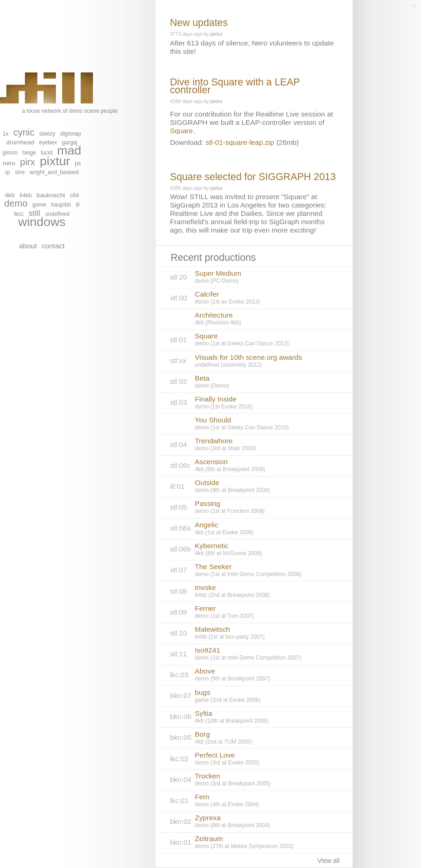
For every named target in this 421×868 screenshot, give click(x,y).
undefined (57, 214)
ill (78, 205)
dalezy (48, 134)
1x (6, 134)
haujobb (61, 205)
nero (9, 163)
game (39, 205)
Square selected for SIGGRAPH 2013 (253, 177)
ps (78, 163)
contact (53, 246)
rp (8, 172)
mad (69, 150)
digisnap (71, 134)
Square (181, 131)
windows (42, 222)
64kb (26, 195)
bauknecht (51, 195)
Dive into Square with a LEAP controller (235, 86)
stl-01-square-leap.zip (240, 142)
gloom (10, 153)
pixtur (55, 161)
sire (20, 172)
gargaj (69, 143)
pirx (27, 162)
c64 (74, 195)
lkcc (19, 214)
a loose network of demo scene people (59, 93)
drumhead (20, 142)
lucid (47, 153)
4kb (10, 195)
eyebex (48, 143)
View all (329, 861)
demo (16, 203)
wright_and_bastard (54, 172)
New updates (199, 23)
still (34, 213)
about (28, 246)
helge (29, 153)
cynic (24, 132)
